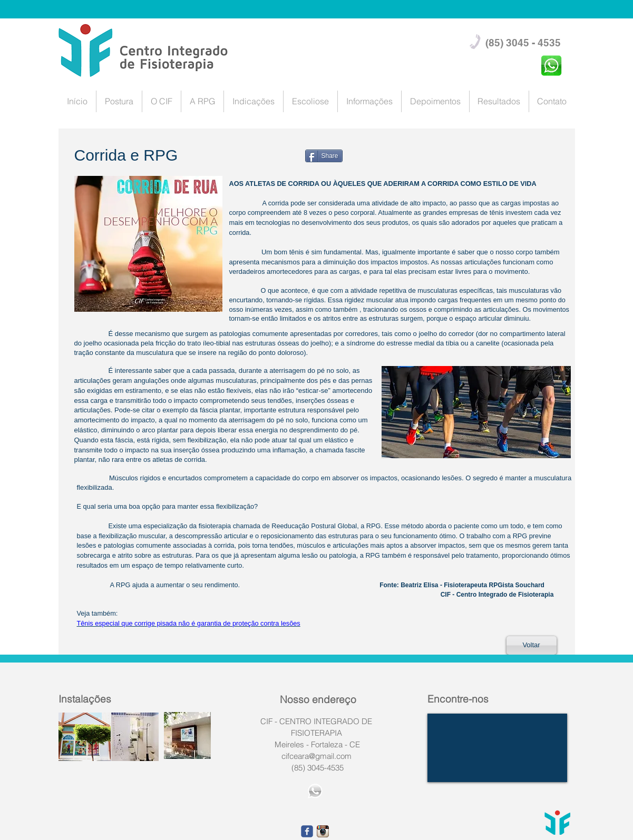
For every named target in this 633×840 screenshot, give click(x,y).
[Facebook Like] (248, 172)
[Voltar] (532, 645)
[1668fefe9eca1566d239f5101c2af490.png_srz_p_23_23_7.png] (323, 831)
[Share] (324, 156)
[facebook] (307, 831)
